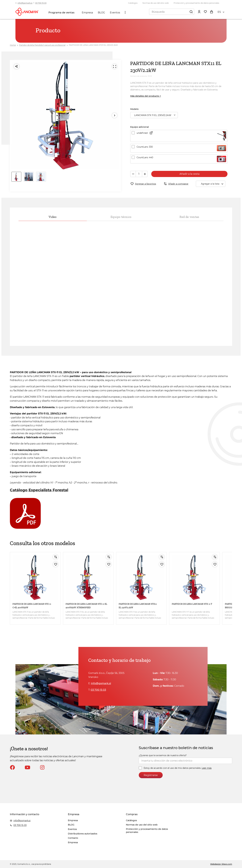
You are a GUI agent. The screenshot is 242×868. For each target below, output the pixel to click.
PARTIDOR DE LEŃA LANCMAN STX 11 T (192, 604)
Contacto (73, 838)
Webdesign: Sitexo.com (221, 864)
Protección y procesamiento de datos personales (196, 3)
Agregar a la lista (213, 184)
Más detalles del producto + (146, 96)
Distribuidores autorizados (83, 834)
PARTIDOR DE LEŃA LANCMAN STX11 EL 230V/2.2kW (93, 45)
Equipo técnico (121, 217)
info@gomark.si (25, 3)
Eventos (115, 13)
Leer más (207, 768)
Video (53, 217)
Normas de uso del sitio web (156, 3)
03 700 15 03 (41, 3)
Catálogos (133, 3)
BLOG (101, 13)
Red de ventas (189, 217)
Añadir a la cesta (189, 174)
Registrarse (151, 775)
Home (13, 45)
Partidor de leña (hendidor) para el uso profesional (42, 45)
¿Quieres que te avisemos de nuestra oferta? (163, 755)
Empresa (87, 13)
